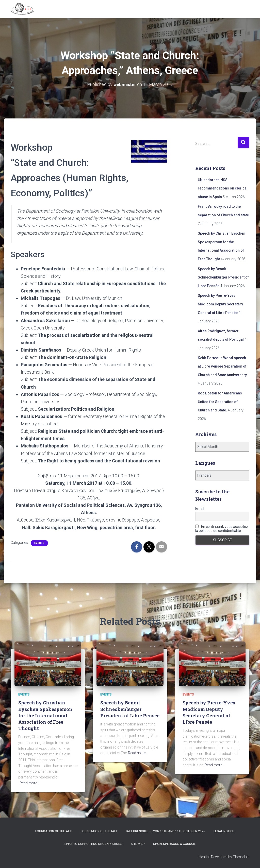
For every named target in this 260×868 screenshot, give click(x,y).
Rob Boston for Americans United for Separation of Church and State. (220, 401)
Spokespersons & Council (174, 844)
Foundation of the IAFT (99, 831)
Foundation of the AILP (54, 831)
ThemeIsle (241, 857)
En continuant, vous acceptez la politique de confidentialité (222, 529)
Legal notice (224, 831)
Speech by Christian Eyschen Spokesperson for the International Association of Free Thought (45, 715)
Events (39, 543)
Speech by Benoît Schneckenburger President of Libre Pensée (223, 277)
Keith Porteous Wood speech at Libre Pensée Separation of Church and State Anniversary (222, 366)
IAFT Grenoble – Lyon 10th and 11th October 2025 (166, 831)
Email (200, 509)
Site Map (138, 844)
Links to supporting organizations (93, 844)
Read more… (29, 783)
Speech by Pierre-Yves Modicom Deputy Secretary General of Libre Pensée (220, 304)
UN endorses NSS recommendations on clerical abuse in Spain (223, 188)
